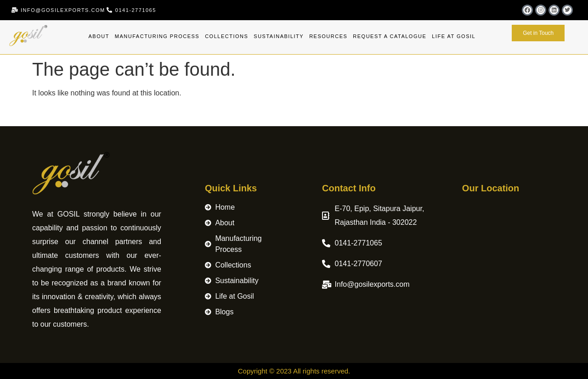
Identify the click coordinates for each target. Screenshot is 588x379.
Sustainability (279, 36)
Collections (226, 36)
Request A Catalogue (390, 36)
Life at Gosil (454, 36)
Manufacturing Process (157, 36)
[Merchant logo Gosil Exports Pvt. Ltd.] (509, 255)
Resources (328, 36)
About (99, 36)
